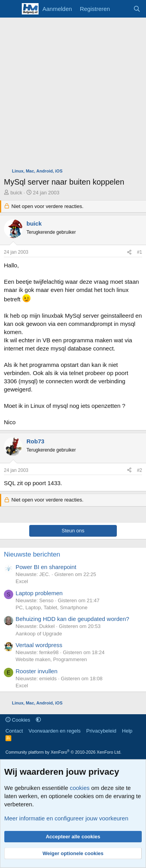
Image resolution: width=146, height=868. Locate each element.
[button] (38, 720)
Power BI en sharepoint (46, 567)
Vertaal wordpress (39, 645)
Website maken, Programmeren (51, 659)
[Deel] (129, 252)
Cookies (18, 720)
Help (127, 731)
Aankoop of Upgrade (39, 634)
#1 (140, 252)
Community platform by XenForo (63, 752)
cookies (80, 788)
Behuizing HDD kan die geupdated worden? (72, 619)
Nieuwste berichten (32, 554)
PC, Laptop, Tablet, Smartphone (52, 607)
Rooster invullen (37, 671)
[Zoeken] (137, 9)
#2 (140, 470)
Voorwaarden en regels (55, 731)
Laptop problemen (39, 593)
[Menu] (11, 9)
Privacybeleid (101, 731)
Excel (22, 581)
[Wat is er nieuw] (121, 9)
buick (16, 193)
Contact (14, 731)
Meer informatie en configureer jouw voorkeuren (66, 818)
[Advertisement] (73, 95)
